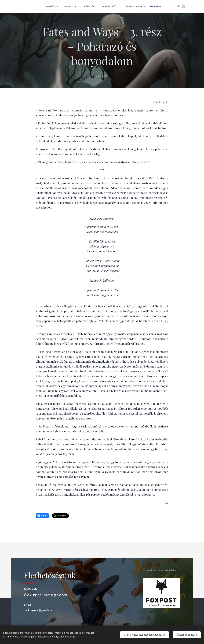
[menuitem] (40, 7)
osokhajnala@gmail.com (39, 610)
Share (42, 516)
